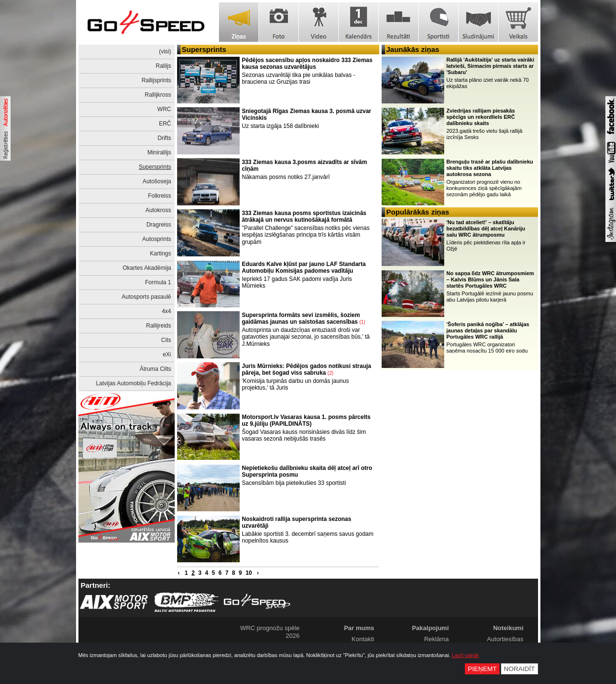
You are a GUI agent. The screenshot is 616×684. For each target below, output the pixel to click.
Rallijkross (158, 95)
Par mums (359, 628)
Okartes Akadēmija (147, 268)
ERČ (165, 124)
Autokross (158, 210)
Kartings (160, 253)
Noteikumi (508, 628)
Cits (166, 340)
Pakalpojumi (430, 628)
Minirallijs (159, 152)
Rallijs (163, 66)
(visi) (165, 51)
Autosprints (156, 239)
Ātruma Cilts (155, 369)
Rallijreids (158, 326)
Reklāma (436, 639)
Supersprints (155, 167)
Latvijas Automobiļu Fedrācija (133, 383)
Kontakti (363, 639)
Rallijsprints (156, 80)
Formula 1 (158, 282)
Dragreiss (159, 225)
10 (249, 573)
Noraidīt (520, 669)
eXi (167, 355)
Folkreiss (159, 196)
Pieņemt (482, 669)
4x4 (166, 311)
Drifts (165, 138)
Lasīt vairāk (465, 655)
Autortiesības (505, 639)
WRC (164, 109)
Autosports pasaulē (147, 297)
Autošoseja (157, 181)
